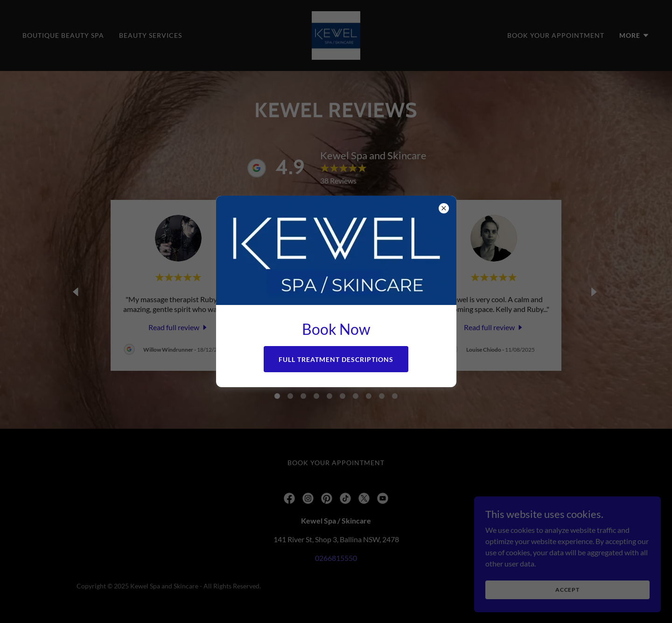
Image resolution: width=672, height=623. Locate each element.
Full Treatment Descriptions (336, 359)
